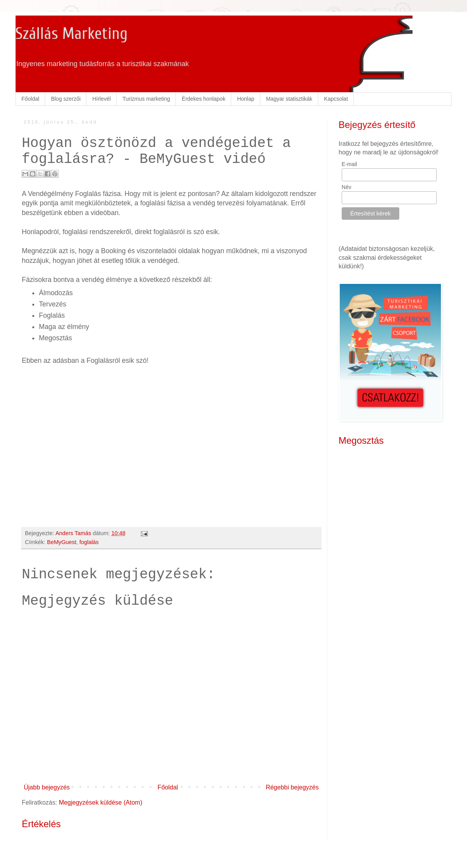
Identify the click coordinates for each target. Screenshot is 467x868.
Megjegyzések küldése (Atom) (100, 802)
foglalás (89, 542)
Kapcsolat (336, 99)
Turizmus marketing (146, 99)
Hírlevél (101, 99)
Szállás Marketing (72, 34)
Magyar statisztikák (289, 99)
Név (347, 187)
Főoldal (30, 99)
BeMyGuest (62, 542)
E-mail (349, 164)
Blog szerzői (66, 99)
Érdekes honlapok (204, 99)
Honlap (246, 99)
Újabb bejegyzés (47, 787)
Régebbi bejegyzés (292, 787)
